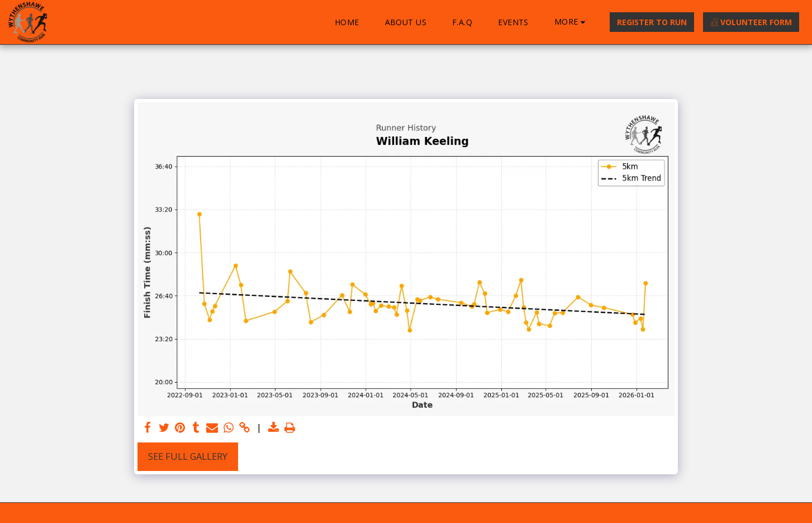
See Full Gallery (188, 456)
